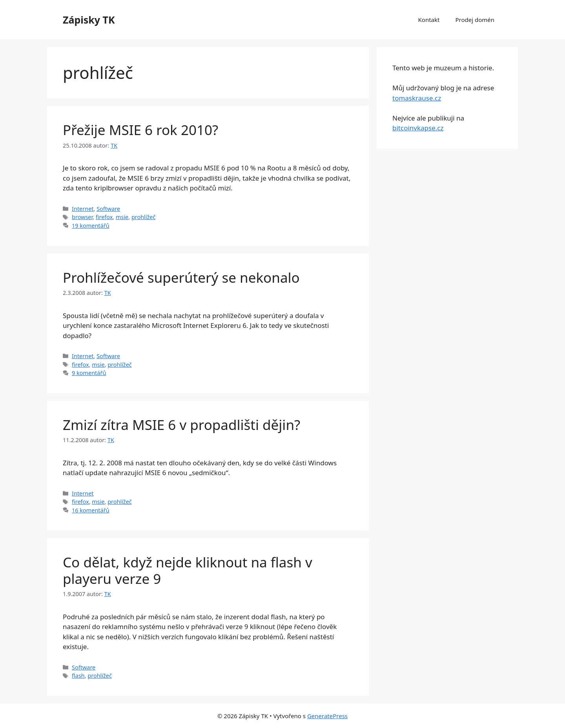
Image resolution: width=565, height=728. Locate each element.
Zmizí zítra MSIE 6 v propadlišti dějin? (181, 425)
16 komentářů (90, 510)
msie (122, 217)
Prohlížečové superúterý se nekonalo (181, 277)
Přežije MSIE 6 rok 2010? (140, 130)
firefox (104, 217)
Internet (83, 209)
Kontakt (429, 20)
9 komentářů (89, 373)
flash (78, 676)
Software (108, 209)
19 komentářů (90, 226)
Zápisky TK (89, 20)
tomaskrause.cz (417, 98)
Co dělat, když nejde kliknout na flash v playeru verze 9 (188, 570)
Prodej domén (475, 20)
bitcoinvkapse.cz (418, 128)
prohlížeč (144, 217)
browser (82, 217)
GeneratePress (327, 716)
